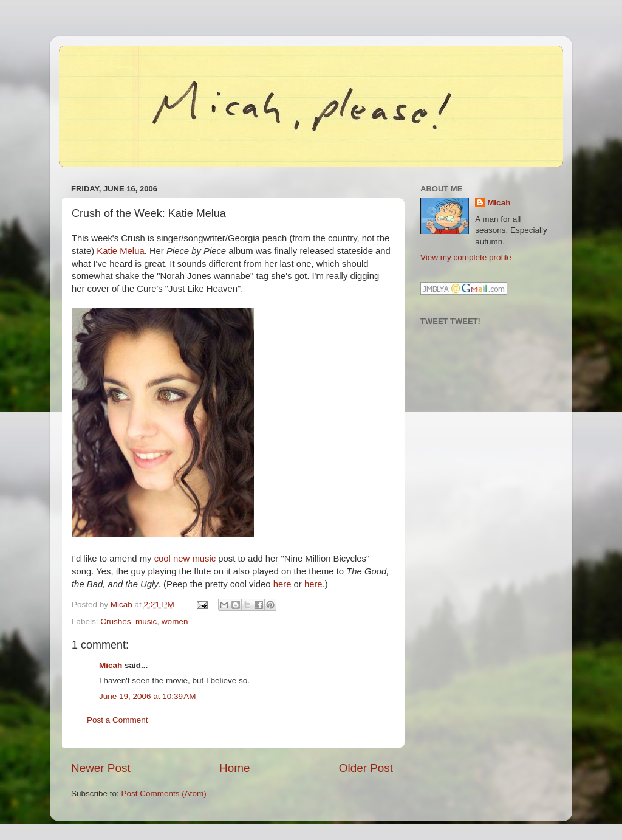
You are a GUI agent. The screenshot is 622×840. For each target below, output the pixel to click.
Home (234, 768)
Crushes (115, 621)
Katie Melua (120, 251)
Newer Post (101, 768)
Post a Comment (118, 720)
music (146, 621)
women (175, 621)
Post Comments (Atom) (164, 794)
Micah (111, 665)
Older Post (366, 768)
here (282, 584)
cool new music (185, 559)
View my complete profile (466, 257)
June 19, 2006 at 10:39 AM (148, 696)
